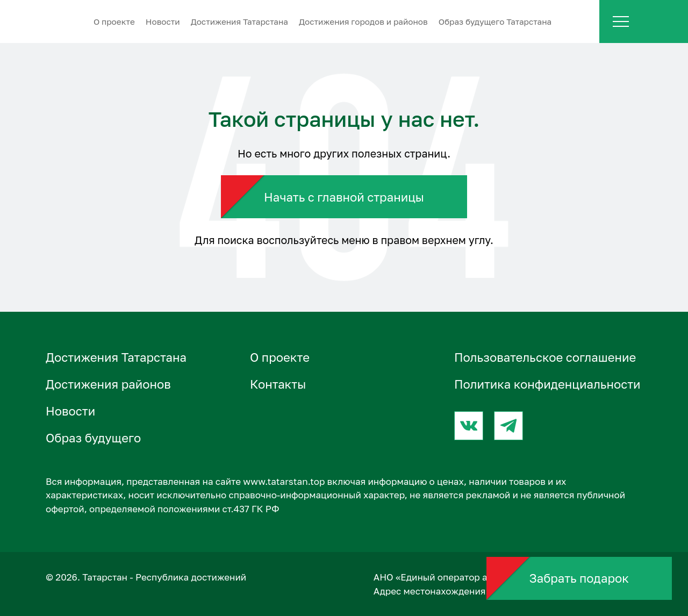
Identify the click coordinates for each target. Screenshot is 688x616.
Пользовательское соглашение (545, 357)
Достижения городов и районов (363, 22)
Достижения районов (108, 384)
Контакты (278, 384)
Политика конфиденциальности (547, 384)
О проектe (114, 22)
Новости (163, 22)
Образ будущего (93, 438)
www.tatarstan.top (284, 481)
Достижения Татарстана (239, 22)
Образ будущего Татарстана (495, 22)
